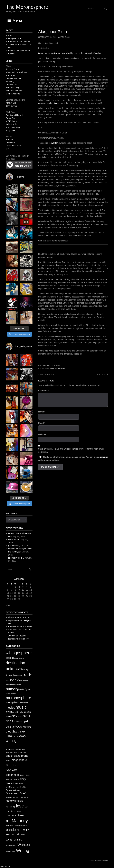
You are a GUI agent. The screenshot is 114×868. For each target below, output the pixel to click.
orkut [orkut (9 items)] (22, 712)
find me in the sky (16, 558)
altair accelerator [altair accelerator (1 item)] (20, 752)
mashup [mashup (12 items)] (13, 693)
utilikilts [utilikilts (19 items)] (9, 736)
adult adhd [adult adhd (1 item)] (9, 752)
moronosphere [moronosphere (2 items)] (15, 815)
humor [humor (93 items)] (11, 689)
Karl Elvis (65, 37)
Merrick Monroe (13, 94)
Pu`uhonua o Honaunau (19, 41)
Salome (9, 140)
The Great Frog (13, 127)
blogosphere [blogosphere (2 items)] (19, 760)
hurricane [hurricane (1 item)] (17, 797)
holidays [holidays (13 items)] (18, 685)
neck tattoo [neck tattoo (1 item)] (10, 826)
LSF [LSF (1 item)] (27, 807)
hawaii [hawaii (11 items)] (8, 685)
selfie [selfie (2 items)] (26, 830)
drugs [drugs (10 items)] (15, 675)
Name (42, 412)
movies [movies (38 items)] (10, 708)
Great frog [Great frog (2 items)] (12, 793)
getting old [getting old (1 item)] (17, 790)
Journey (12, 636)
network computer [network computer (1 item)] (21, 826)
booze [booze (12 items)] (16, 658)
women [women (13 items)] (17, 736)
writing (61, 369)
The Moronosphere (27, 7)
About (11, 35)
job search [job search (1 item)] (25, 797)
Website (42, 434)
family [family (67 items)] (27, 674)
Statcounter (5, 866)
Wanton (55, 143)
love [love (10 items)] (7, 693)
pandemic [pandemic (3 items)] (14, 830)
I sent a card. (14, 540)
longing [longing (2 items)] (10, 807)
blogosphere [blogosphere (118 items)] (20, 653)
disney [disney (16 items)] (25, 669)
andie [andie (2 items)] (9, 756)
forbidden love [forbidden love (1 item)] (11, 787)
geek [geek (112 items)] (14, 680)
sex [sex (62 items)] (15, 716)
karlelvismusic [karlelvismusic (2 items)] (14, 801)
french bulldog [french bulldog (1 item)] (22, 787)
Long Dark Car (15, 38)
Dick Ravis (11, 143)
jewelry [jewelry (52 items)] (22, 689)
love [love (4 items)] (20, 806)
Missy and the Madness (16, 72)
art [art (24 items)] (7, 653)
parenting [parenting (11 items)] (28, 712)
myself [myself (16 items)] (9, 712)
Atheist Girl (11, 103)
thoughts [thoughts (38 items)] (11, 731)
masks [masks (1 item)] (19, 812)
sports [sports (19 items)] (17, 722)
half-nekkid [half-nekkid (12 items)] (24, 681)
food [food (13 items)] (8, 681)
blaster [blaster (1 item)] (8, 760)
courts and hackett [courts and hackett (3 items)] (14, 767)
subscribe (103, 457)
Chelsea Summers (14, 78)
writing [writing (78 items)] (11, 741)
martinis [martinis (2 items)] (11, 811)
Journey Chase (13, 69)
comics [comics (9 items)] (21, 658)
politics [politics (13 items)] (9, 717)
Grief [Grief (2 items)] (23, 793)
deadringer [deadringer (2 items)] (12, 775)
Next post (102, 374)
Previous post (47, 374)
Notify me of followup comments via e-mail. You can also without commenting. (73, 459)
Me (7, 149)
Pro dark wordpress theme (98, 861)
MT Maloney (11, 121)
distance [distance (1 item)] (16, 779)
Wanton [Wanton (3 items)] (24, 845)
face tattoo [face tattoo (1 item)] (19, 783)
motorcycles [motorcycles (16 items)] (11, 702)
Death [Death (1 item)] (22, 775)
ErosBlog (10, 82)
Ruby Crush (11, 124)
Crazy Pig (10, 118)
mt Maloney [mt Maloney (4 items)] (17, 821)
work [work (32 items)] (23, 736)
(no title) (12, 546)
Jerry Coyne (11, 106)
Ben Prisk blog (13, 88)
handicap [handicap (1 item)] (9, 797)
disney (53, 369)
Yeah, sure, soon (22, 617)
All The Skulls (26, 627)
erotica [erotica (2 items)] (10, 783)
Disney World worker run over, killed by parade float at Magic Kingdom (70, 53)
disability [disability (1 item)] (9, 779)
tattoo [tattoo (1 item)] (23, 835)
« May (9, 605)
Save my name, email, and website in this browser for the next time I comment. (71, 450)
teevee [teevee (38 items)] (27, 727)
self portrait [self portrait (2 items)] (13, 834)
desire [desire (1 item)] (28, 775)
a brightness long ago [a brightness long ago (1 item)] (13, 749)
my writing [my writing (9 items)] (16, 712)
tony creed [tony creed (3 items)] (14, 839)
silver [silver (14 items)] (20, 717)
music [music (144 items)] (21, 707)
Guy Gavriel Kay (13, 146)
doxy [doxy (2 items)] (23, 779)
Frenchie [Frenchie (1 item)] (9, 790)
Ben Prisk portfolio (14, 91)
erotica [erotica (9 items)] (20, 675)
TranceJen (11, 75)
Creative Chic (12, 85)
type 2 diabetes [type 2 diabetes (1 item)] (11, 845)
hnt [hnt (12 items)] (13, 685)
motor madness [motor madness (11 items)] (23, 703)
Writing (11, 54)
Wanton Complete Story (19, 51)
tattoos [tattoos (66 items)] (17, 726)
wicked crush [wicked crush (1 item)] (10, 851)
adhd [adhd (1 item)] (24, 749)
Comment (44, 390)
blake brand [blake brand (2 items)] (21, 756)
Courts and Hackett (15, 115)
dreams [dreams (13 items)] (9, 675)
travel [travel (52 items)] (21, 731)
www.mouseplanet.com (49, 103)
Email (42, 423)
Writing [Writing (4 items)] (23, 850)
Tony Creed (11, 130)
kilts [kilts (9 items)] (29, 690)
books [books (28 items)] (9, 658)
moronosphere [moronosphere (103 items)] (18, 698)
